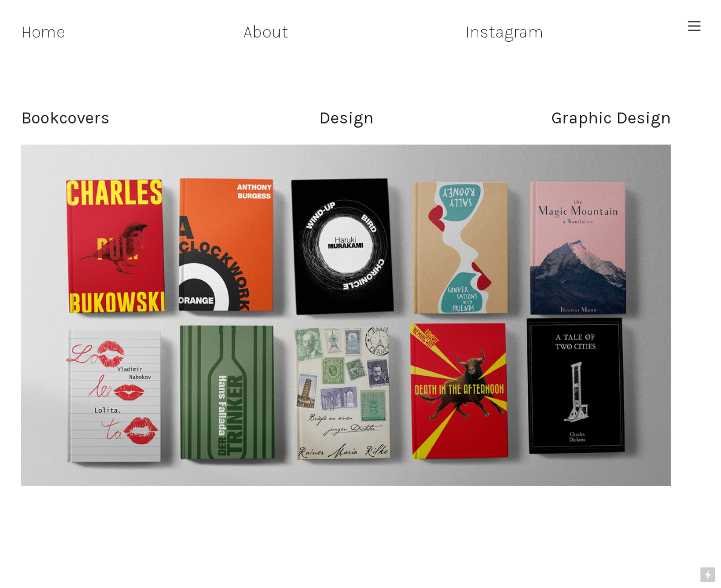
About (266, 32)
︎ (694, 26)
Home (43, 32)
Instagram (505, 32)
